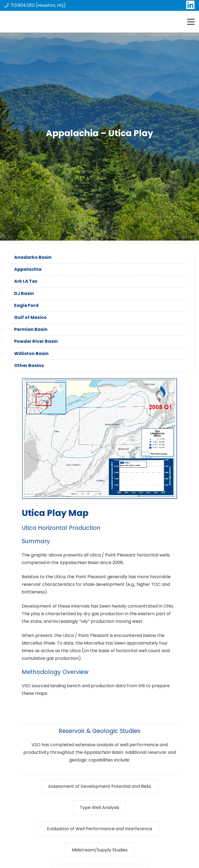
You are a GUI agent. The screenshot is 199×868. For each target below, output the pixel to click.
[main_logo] (22, 22)
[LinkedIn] (190, 5)
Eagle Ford (26, 305)
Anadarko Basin (33, 257)
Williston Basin (31, 354)
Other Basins (29, 365)
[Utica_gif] (100, 439)
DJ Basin (24, 293)
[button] (191, 22)
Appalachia (28, 269)
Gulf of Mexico (30, 317)
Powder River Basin (36, 341)
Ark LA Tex (26, 281)
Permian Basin (31, 329)
